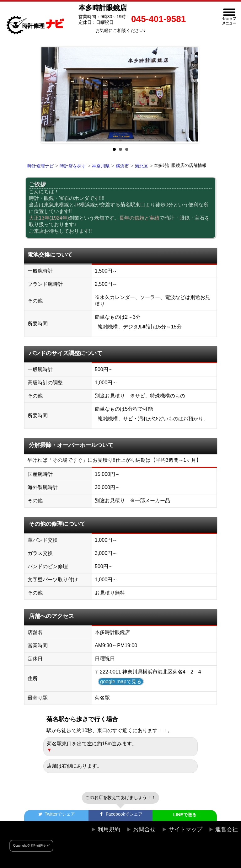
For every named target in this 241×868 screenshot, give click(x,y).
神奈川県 (101, 166)
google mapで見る (121, 682)
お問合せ (144, 829)
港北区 (142, 166)
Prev (50, 95)
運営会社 (227, 829)
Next (191, 95)
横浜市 (122, 166)
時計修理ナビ (40, 166)
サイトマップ (185, 829)
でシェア (56, 814)
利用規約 (109, 829)
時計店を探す (73, 166)
